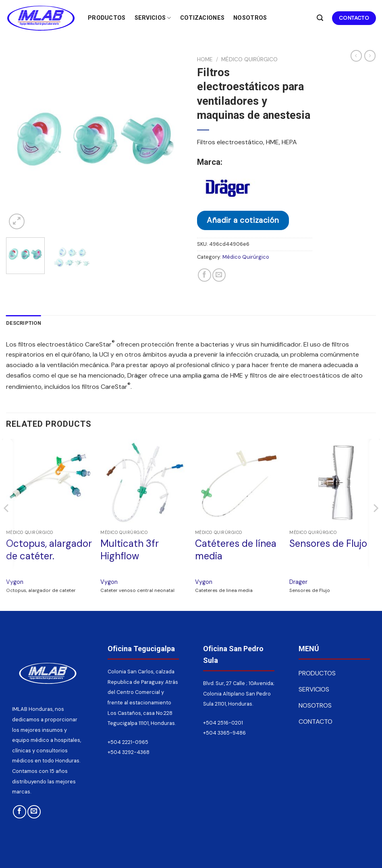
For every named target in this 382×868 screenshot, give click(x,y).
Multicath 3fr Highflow (130, 550)
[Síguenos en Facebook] (20, 812)
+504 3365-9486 (224, 733)
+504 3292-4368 (129, 752)
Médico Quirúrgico (249, 59)
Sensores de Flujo (328, 543)
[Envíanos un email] (34, 812)
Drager (298, 582)
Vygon (15, 582)
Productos (107, 18)
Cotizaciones (202, 18)
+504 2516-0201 (223, 723)
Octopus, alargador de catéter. (49, 550)
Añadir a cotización (243, 220)
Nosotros (250, 18)
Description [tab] (24, 323)
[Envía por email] (219, 275)
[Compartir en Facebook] (204, 275)
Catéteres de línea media (236, 550)
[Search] (320, 18)
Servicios (153, 18)
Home (205, 59)
